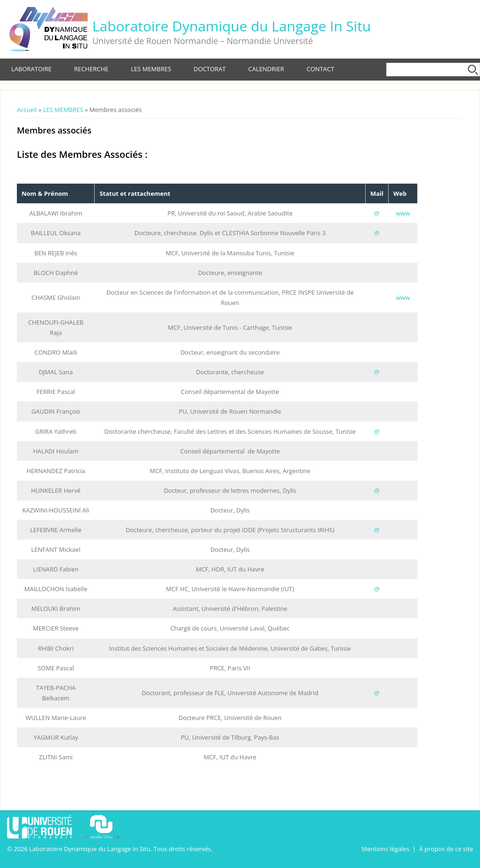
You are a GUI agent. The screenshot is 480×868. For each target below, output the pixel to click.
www (403, 213)
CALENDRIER (266, 69)
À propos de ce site (446, 849)
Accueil (27, 110)
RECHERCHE (91, 69)
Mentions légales (385, 849)
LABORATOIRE (31, 69)
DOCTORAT (210, 69)
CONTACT (320, 69)
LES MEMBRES (151, 69)
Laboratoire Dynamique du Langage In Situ (232, 26)
